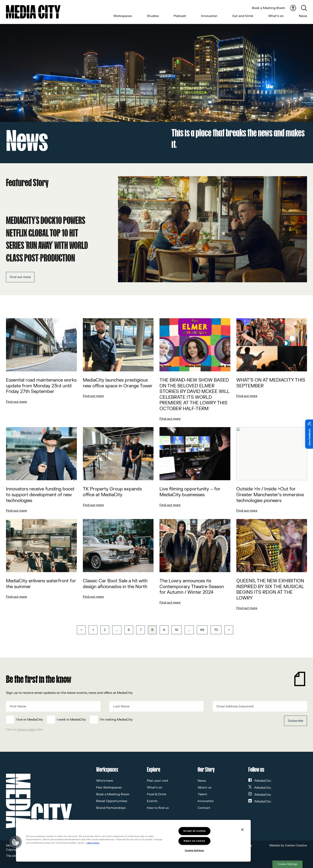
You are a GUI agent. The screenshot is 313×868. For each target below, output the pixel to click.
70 (216, 630)
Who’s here (105, 781)
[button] (15, 842)
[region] (133, 841)
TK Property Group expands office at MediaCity (112, 492)
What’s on (276, 16)
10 (177, 630)
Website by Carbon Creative (288, 846)
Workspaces (123, 16)
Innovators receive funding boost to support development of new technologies (40, 495)
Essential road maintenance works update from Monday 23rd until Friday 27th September (41, 386)
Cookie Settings (288, 864)
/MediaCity (260, 781)
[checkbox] (126, 720)
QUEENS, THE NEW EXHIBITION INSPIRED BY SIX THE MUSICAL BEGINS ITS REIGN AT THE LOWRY (270, 590)
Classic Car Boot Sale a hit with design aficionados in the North (115, 584)
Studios (153, 16)
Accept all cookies (194, 831)
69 (202, 630)
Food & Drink (157, 794)
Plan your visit (158, 781)
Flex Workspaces (109, 787)
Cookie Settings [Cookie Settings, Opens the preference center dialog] (194, 851)
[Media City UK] (33, 12)
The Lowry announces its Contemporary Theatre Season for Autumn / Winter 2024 (192, 587)
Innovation (209, 16)
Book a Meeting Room (268, 8)
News (303, 16)
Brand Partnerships (111, 808)
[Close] (242, 830)
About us (205, 787)
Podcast (180, 16)
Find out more (20, 277)
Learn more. (93, 843)
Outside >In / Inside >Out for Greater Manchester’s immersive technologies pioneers (270, 495)
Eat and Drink (243, 16)
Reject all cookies (194, 841)
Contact (204, 808)
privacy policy (27, 730)
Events (152, 801)
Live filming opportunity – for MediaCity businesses (190, 492)
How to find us (158, 808)
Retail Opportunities (112, 801)
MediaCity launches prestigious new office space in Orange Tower (118, 383)
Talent (202, 794)
